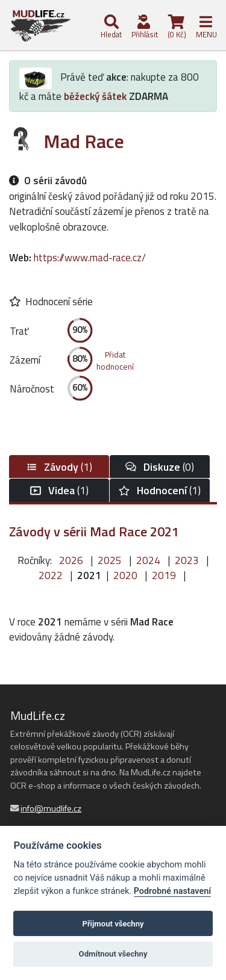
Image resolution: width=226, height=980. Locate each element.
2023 (187, 560)
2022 (51, 575)
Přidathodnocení (115, 361)
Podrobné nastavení (172, 891)
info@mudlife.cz (51, 808)
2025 (110, 560)
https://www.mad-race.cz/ (90, 258)
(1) (59, 467)
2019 (164, 575)
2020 (125, 575)
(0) (160, 467)
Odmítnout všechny (113, 954)
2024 (148, 560)
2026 (71, 560)
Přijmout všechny (113, 924)
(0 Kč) (176, 27)
